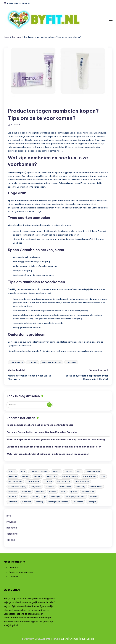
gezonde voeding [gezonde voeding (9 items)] (70, 476)
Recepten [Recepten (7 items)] (40, 492)
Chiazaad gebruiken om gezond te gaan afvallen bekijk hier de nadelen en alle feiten (54, 447)
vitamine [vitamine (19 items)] (94, 497)
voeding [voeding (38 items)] (39, 502)
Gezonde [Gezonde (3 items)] (38, 476)
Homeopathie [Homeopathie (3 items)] (33, 481)
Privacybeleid (87, 639)
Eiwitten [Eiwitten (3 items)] (69, 471)
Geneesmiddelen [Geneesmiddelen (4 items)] (93, 471)
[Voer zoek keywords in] (30, 405)
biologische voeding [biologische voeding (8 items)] (39, 471)
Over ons (14, 568)
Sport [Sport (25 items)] (63, 492)
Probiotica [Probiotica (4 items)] (26, 492)
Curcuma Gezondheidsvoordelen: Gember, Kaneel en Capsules (42, 432)
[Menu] (110, 20)
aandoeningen (16, 362)
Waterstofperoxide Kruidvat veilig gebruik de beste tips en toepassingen (48, 454)
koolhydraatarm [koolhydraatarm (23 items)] (82, 481)
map (76, 639)
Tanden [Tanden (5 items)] (24, 497)
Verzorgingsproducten (52, 362)
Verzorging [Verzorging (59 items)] (56, 497)
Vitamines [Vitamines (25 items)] (27, 502)
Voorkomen (71, 362)
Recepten (12, 528)
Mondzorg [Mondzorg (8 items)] (81, 487)
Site (72, 639)
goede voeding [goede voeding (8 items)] (89, 476)
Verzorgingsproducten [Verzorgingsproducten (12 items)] (75, 497)
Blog (9, 516)
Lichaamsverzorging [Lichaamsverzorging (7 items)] (17, 487)
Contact (13, 577)
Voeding (11, 540)
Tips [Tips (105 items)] (44, 497)
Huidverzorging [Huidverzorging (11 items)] (63, 481)
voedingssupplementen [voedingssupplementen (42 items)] (58, 502)
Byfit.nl (64, 639)
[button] (49, 405)
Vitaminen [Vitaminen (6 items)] (13, 502)
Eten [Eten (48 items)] (79, 471)
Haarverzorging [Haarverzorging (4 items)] (15, 481)
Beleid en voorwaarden (21, 572)
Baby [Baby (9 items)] (23, 471)
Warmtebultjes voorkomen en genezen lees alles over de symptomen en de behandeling (56, 439)
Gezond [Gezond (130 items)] (26, 476)
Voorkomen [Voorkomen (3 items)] (78, 502)
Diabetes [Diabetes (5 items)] (56, 471)
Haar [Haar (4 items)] (103, 476)
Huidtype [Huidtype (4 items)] (48, 481)
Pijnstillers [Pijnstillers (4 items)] (13, 492)
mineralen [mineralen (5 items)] (50, 487)
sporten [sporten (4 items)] (74, 492)
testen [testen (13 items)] (35, 497)
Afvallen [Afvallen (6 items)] (12, 471)
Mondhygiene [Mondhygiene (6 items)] (65, 487)
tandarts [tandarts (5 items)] (12, 497)
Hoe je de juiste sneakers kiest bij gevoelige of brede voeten (40, 425)
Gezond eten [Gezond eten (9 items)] (52, 476)
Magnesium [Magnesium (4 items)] (36, 487)
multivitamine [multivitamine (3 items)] (96, 487)
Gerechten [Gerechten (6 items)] (13, 476)
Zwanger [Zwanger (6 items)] (92, 502)
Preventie (15, 103)
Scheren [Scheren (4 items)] (52, 492)
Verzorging (32, 362)
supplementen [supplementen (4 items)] (88, 492)
